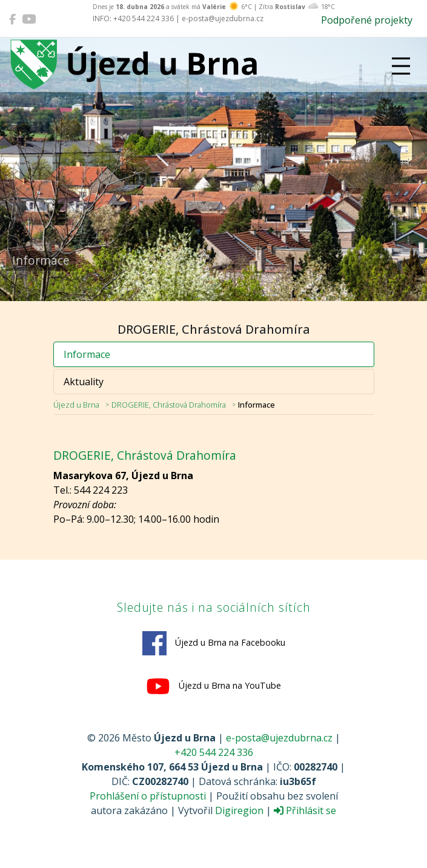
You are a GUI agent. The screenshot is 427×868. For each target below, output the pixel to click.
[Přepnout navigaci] (401, 66)
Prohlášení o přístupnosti (148, 796)
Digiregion (239, 810)
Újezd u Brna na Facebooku (214, 643)
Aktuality (84, 382)
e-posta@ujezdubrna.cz (279, 738)
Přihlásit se (305, 810)
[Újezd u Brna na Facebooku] (12, 19)
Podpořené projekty (367, 20)
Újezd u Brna (76, 405)
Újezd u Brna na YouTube (213, 686)
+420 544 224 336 (214, 752)
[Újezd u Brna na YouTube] (29, 19)
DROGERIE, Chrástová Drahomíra (169, 405)
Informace (87, 354)
